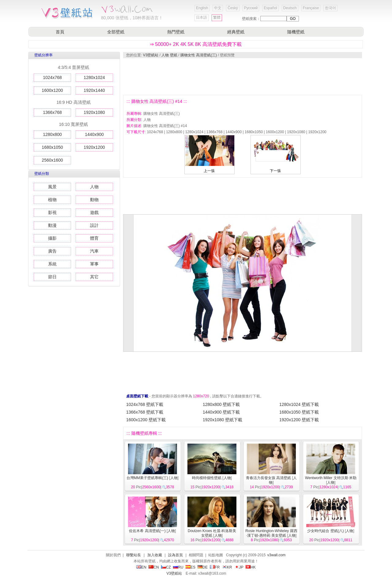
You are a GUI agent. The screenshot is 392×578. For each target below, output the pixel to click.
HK (251, 567)
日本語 (202, 17)
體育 (94, 238)
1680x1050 (52, 147)
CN (154, 567)
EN (141, 567)
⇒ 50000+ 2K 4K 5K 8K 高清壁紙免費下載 (196, 44)
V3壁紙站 (151, 55)
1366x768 (52, 112)
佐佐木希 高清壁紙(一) (147, 531)
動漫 (52, 225)
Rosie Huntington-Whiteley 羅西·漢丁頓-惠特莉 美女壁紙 (271, 533)
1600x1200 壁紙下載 (146, 420)
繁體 (217, 17)
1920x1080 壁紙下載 (222, 420)
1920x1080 (94, 112)
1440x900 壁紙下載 (221, 412)
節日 (52, 277)
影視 (52, 212)
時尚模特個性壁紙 (207, 478)
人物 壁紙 (169, 55)
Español (270, 8)
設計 (94, 225)
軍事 (94, 264)
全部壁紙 (116, 32)
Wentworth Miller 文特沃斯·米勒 (331, 478)
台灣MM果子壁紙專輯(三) (147, 478)
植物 (52, 200)
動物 (94, 200)
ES (190, 567)
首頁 (60, 32)
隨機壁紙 (296, 32)
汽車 (94, 251)
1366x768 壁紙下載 (145, 412)
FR (215, 567)
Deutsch (290, 8)
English (202, 8)
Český (233, 8)
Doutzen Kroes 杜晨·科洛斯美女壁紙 (212, 533)
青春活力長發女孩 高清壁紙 (268, 478)
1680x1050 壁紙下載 (299, 412)
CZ (166, 567)
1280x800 (52, 134)
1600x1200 (52, 90)
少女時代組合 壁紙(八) (325, 531)
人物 (94, 187)
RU (178, 567)
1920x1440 (94, 90)
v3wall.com (276, 555)
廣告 (52, 251)
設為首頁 (175, 555)
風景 (52, 187)
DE (203, 567)
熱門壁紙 (176, 32)
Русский (251, 8)
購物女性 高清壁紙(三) (199, 55)
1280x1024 (94, 77)
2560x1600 (52, 160)
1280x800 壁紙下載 (221, 404)
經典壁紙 (236, 32)
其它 (94, 277)
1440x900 (94, 134)
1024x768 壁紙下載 (145, 404)
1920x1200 (94, 147)
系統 (52, 264)
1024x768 (52, 77)
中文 (218, 8)
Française (311, 8)
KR (227, 567)
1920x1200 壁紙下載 (299, 420)
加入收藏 (155, 555)
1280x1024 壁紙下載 (299, 404)
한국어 (330, 8)
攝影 (52, 238)
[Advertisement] (242, 77)
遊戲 (94, 212)
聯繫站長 (134, 555)
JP (239, 567)
